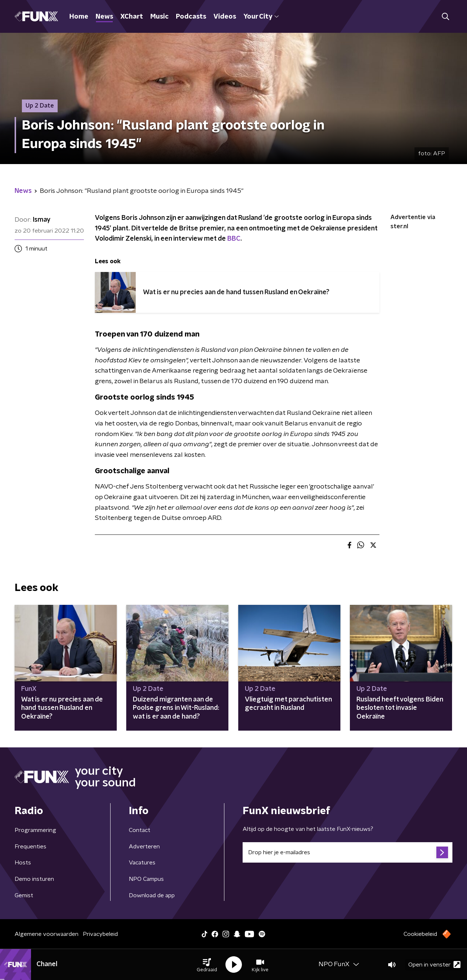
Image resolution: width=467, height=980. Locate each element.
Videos (225, 17)
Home (79, 17)
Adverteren (144, 847)
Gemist (24, 895)
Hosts (23, 863)
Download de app (152, 895)
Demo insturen (34, 879)
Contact (140, 830)
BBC (234, 239)
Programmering (35, 830)
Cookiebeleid (420, 934)
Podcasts (191, 17)
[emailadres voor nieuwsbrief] (348, 852)
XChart (132, 17)
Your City (261, 17)
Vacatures (142, 863)
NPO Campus (146, 879)
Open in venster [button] (434, 965)
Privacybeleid (100, 934)
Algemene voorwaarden (47, 934)
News (104, 17)
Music (159, 17)
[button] (207, 965)
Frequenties (30, 847)
